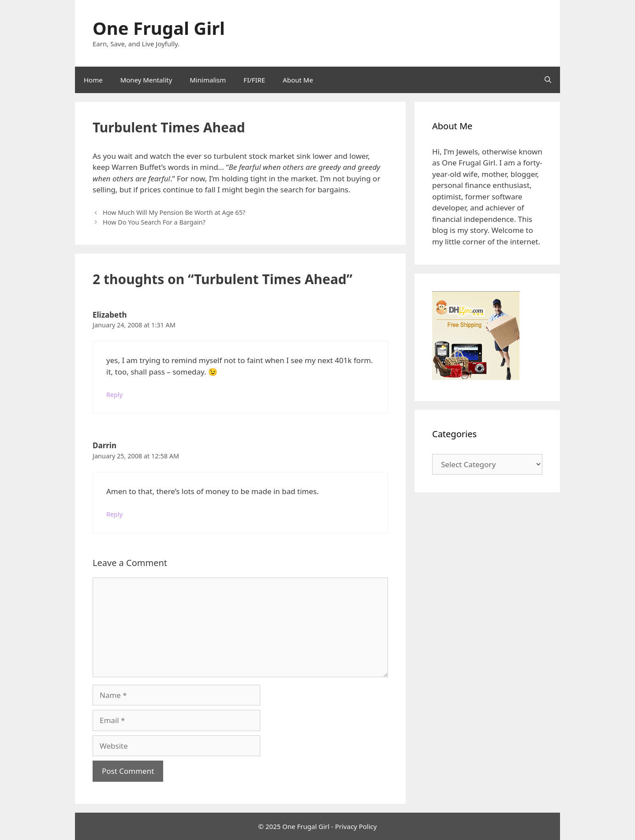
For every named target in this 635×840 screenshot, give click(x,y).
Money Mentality (146, 80)
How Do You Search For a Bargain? (154, 222)
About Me (298, 80)
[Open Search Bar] (548, 80)
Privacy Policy (356, 826)
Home (93, 80)
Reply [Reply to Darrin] (114, 514)
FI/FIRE (254, 80)
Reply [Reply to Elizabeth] (114, 395)
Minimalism (208, 80)
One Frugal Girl (159, 28)
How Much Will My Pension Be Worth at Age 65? (174, 212)
